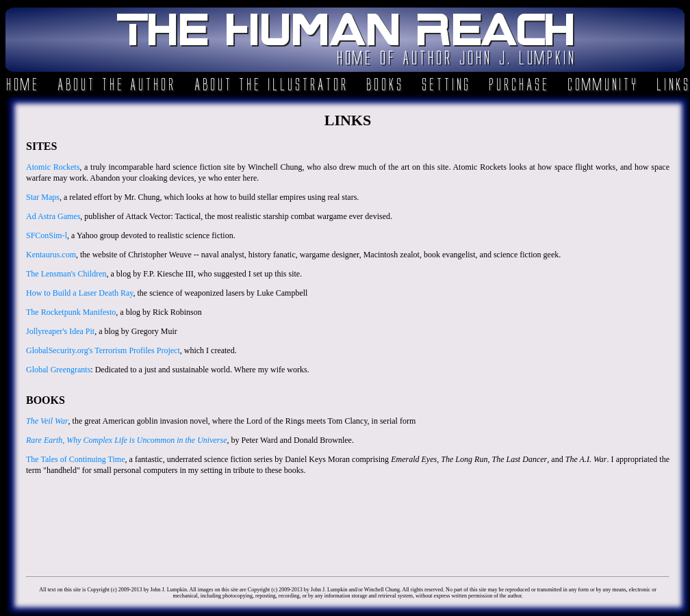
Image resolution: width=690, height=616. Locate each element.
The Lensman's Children (66, 274)
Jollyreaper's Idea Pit (60, 331)
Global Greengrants (58, 370)
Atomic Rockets (53, 167)
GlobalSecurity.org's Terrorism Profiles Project (103, 350)
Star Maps (43, 197)
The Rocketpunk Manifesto (71, 312)
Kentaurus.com (51, 255)
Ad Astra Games (53, 216)
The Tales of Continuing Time (76, 459)
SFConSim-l (47, 235)
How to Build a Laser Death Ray (80, 293)
